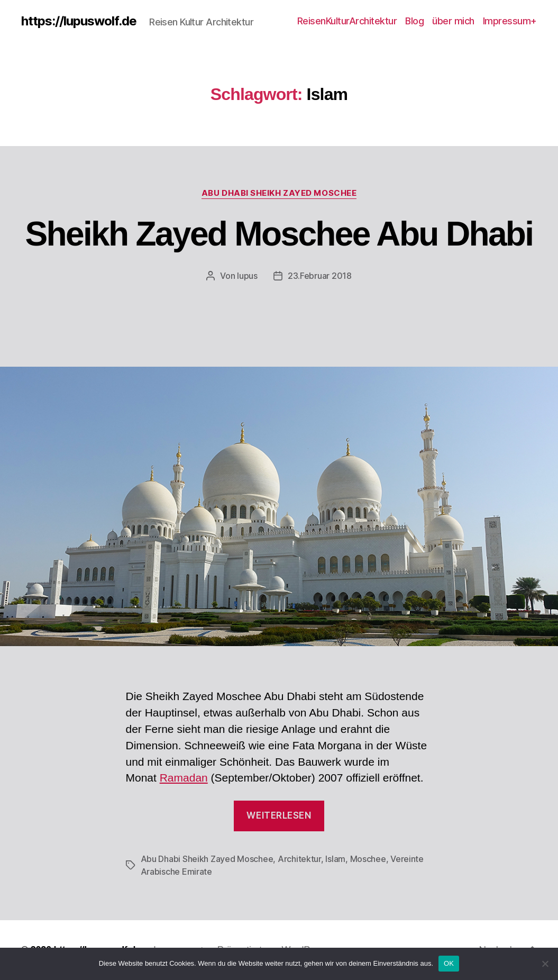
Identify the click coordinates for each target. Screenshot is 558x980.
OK (449, 963)
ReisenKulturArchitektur (347, 21)
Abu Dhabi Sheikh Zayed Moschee (279, 193)
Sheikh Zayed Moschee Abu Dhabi (279, 234)
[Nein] (545, 964)
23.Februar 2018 (320, 276)
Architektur (299, 859)
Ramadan (184, 778)
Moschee (368, 859)
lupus (247, 276)
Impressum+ (510, 21)
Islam (335, 859)
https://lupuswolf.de (79, 21)
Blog (414, 21)
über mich (453, 21)
